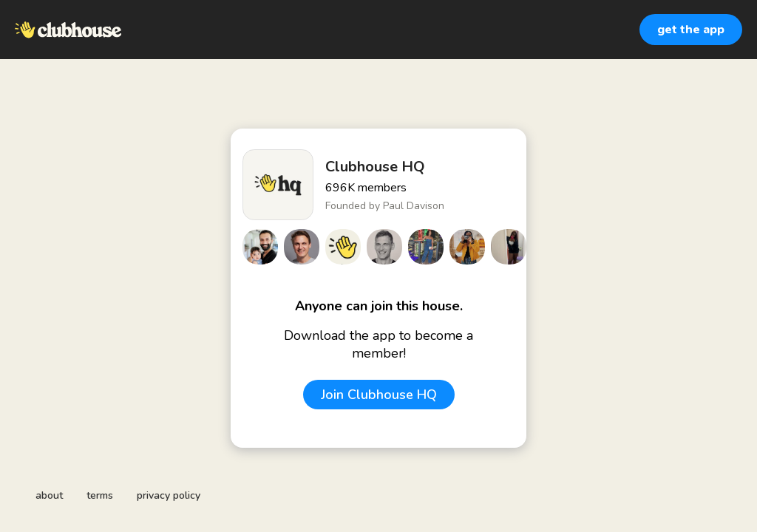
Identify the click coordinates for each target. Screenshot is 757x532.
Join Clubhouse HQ (379, 395)
